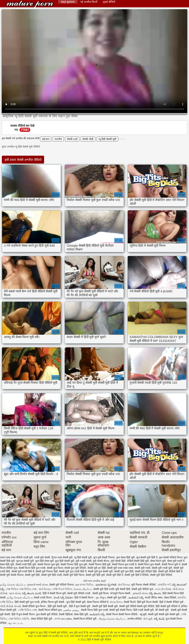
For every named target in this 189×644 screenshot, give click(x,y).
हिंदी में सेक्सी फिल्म (84, 598)
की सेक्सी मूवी (162, 610)
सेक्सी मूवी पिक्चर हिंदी (47, 571)
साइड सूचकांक (68, 2)
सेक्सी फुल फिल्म (55, 568)
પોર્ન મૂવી (148, 619)
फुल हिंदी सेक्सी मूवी (65, 561)
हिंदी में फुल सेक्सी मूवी (80, 606)
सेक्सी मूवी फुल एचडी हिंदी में (73, 571)
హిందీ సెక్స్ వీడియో (63, 598)
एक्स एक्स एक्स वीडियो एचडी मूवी (16, 557)
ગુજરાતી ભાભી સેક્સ (37, 585)
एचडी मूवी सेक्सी (42, 557)
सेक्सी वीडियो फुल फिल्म (34, 606)
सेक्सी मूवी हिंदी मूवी (95, 575)
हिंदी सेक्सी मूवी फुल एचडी (27, 602)
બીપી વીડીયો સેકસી (10, 606)
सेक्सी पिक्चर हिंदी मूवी (100, 564)
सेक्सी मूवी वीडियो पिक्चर (62, 585)
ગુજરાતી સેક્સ (140, 593)
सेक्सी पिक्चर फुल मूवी (48, 564)
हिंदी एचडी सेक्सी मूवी (144, 610)
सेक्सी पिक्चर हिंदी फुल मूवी (74, 564)
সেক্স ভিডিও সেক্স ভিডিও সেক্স (21, 589)
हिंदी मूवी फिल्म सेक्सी (147, 602)
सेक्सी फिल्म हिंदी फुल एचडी (32, 568)
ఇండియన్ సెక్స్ (136, 598)
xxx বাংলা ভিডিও (85, 585)
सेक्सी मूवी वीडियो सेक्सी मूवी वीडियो (137, 606)
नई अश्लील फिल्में (89, 2)
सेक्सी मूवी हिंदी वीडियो (161, 575)
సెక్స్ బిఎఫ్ (159, 619)
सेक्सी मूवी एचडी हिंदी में (23, 571)
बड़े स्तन (46, 139)
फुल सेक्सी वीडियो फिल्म (171, 557)
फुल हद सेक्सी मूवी (25, 561)
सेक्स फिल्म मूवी (158, 561)
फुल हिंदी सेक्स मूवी (44, 561)
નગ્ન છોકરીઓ (163, 589)
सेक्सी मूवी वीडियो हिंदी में (170, 571)
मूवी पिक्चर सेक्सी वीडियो (144, 585)
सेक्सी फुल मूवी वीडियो (75, 568)
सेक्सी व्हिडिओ (66, 614)
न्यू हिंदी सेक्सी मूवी (107, 139)
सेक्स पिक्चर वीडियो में (98, 602)
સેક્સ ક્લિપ (116, 602)
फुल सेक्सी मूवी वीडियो (47, 614)
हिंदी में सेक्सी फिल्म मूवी (54, 593)
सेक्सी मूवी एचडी (142, 568)
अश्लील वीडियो (134, 619)
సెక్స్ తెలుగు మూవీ (32, 593)
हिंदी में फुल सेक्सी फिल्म (23, 614)
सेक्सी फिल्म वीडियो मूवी (85, 619)
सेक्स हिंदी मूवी (7, 564)
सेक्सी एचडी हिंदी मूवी (26, 564)
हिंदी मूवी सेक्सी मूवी (58, 606)
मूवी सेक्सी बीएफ (101, 561)
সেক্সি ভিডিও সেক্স (28, 610)
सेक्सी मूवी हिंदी (32, 575)
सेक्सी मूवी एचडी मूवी (162, 568)
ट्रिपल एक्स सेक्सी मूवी (62, 557)
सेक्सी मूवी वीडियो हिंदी (146, 571)
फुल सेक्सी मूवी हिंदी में (147, 557)
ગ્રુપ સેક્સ (15, 593)
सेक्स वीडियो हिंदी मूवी (42, 619)
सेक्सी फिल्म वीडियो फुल (50, 610)
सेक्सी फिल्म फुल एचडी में (124, 564)
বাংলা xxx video (63, 619)
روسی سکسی (71, 610)
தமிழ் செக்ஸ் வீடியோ (13, 585)
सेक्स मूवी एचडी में (176, 561)
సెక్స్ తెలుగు (155, 593)
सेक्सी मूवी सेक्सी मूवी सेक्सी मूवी (164, 614)
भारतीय (58, 139)
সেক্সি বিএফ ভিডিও (62, 589)
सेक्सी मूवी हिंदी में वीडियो (137, 575)
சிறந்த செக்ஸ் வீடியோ (112, 619)
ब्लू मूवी (143, 614)
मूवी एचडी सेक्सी (84, 561)
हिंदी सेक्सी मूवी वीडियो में (168, 606)
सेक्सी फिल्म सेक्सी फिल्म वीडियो (122, 614)
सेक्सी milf (72, 139)
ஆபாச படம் (15, 623)
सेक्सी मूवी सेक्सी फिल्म (121, 610)
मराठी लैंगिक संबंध (154, 598)
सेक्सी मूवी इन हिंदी (97, 568)
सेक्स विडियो (170, 598)
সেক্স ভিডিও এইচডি (19, 619)
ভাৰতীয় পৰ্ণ (164, 585)
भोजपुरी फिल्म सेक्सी (121, 593)
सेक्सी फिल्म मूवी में (171, 564)
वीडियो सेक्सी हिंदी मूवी (138, 561)
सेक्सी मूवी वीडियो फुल (143, 589)
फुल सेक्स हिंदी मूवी (126, 557)
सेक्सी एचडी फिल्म (43, 598)
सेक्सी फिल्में (130, 602)
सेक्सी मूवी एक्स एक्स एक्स (120, 568)
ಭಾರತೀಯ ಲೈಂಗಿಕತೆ (106, 585)
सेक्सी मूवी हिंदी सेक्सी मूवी (105, 606)
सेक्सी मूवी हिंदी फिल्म (74, 575)
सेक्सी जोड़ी (88, 139)
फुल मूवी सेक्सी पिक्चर (104, 557)
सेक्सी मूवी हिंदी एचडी (51, 575)
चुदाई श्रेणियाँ (109, 2)
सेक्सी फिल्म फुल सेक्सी (149, 564)
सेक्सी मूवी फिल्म (101, 593)
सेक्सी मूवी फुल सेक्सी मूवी (100, 571)
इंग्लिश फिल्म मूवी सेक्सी (53, 602)
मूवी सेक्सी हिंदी (118, 561)
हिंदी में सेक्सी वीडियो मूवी (172, 602)
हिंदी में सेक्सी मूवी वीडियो (30, 4)
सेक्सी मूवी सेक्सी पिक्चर (12, 575)
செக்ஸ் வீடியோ (83, 589)
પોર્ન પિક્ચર (124, 585)
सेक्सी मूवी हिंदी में (115, 575)
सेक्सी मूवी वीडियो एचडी (79, 593)
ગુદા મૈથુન (101, 598)
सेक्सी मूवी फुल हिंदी (124, 571)
